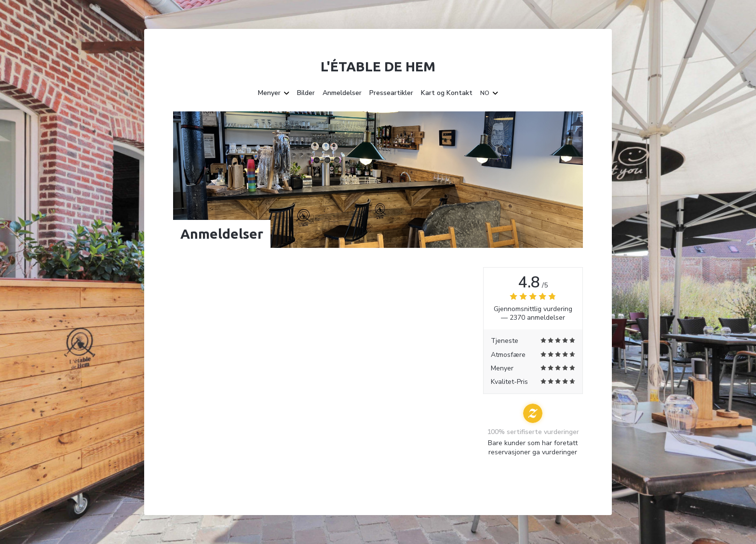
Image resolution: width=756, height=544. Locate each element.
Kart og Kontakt (447, 93)
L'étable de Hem (378, 66)
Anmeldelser (342, 93)
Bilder (306, 93)
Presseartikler (391, 93)
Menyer (274, 93)
